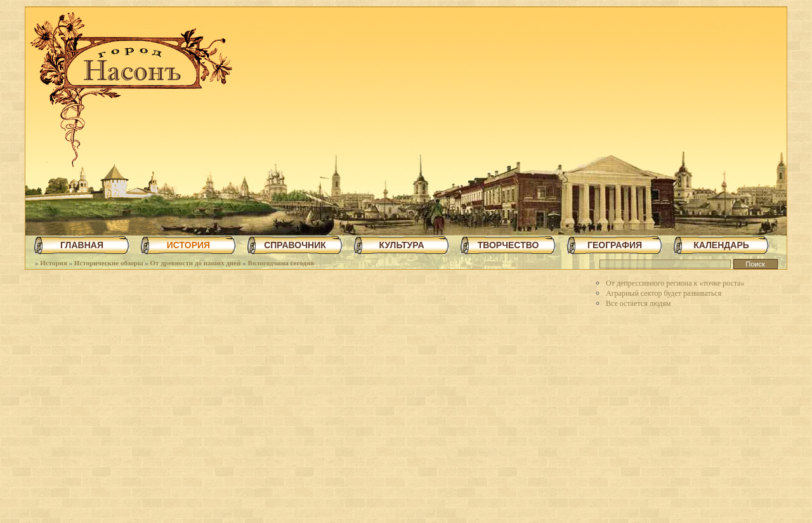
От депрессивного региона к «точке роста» (675, 283)
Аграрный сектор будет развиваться (664, 293)
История (54, 263)
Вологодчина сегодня (281, 263)
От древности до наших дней (195, 263)
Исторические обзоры (109, 263)
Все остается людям (638, 303)
